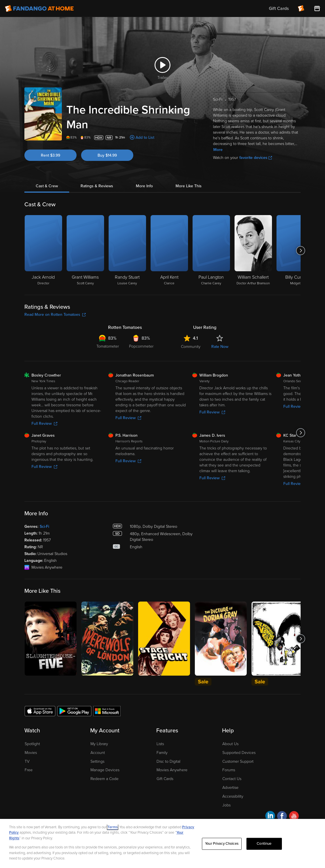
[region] (162, 843)
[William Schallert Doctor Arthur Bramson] (253, 251)
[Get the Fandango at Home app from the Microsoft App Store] (107, 711)
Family (162, 753)
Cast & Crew (47, 186)
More (218, 150)
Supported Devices (239, 753)
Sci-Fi (44, 527)
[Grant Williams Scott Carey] (85, 251)
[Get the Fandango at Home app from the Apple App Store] (40, 711)
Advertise (230, 788)
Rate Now (220, 347)
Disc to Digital (168, 761)
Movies (31, 753)
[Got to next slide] (300, 251)
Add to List (145, 137)
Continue (264, 844)
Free (29, 770)
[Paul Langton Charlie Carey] (211, 251)
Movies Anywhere (172, 770)
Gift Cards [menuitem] (279, 9)
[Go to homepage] (39, 9)
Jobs (226, 805)
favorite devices (256, 158)
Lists (160, 744)
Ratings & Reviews (97, 186)
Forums (229, 770)
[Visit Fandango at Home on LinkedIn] (270, 817)
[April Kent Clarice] (169, 251)
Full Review (44, 424)
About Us (230, 744)
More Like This (189, 186)
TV (27, 761)
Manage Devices (105, 770)
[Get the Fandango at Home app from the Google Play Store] (74, 711)
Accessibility (233, 796)
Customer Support (238, 761)
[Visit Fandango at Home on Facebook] (282, 817)
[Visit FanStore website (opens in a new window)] (317, 9)
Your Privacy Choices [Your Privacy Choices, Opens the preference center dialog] (222, 844)
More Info (144, 186)
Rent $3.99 (50, 155)
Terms (113, 827)
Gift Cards (165, 779)
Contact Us (232, 779)
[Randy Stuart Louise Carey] (127, 251)
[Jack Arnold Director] (43, 251)
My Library (99, 744)
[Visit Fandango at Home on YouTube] (294, 817)
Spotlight (32, 744)
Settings (97, 761)
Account (98, 753)
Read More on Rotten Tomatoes (55, 315)
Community (191, 347)
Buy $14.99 (107, 155)
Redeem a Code (105, 779)
